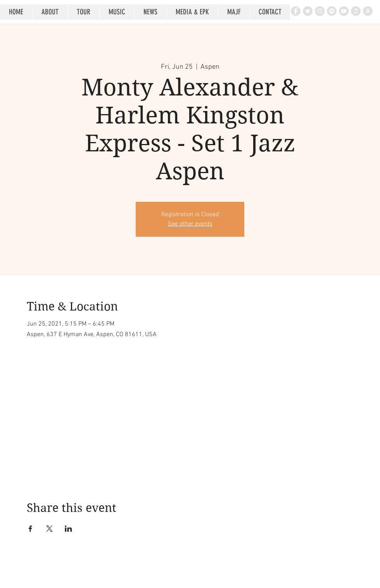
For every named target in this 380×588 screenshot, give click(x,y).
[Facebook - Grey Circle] (296, 11)
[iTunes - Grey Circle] (356, 11)
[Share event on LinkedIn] (68, 529)
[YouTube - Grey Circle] (344, 11)
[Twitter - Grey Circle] (308, 11)
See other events (190, 224)
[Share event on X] (49, 529)
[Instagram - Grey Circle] (320, 11)
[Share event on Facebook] (30, 529)
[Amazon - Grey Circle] (368, 11)
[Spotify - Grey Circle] (332, 11)
